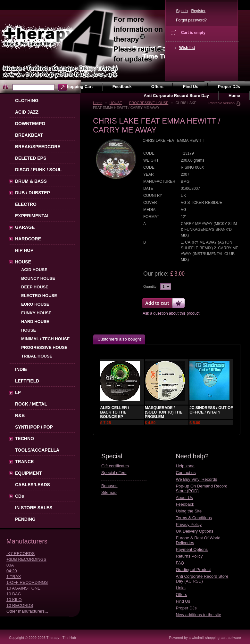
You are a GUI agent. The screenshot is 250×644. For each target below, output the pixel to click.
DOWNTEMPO (30, 124)
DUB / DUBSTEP (33, 193)
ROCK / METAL (31, 404)
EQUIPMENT (28, 473)
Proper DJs (186, 608)
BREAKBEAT (29, 135)
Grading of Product (193, 570)
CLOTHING (27, 101)
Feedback (185, 504)
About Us (184, 498)
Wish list (187, 48)
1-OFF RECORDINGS (27, 582)
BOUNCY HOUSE (38, 278)
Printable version (221, 103)
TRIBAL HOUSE (37, 356)
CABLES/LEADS (33, 485)
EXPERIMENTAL (33, 216)
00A (10, 565)
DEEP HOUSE (35, 287)
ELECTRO (26, 204)
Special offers (114, 473)
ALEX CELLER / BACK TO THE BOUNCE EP (114, 412)
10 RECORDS (20, 605)
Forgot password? (191, 20)
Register (198, 11)
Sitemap (109, 492)
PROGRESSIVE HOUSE (149, 103)
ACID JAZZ (27, 112)
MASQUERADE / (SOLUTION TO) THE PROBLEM (164, 412)
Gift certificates (115, 466)
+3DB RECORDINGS (26, 559)
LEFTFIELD (27, 381)
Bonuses (109, 486)
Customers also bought (119, 339)
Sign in (182, 11)
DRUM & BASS (31, 181)
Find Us (183, 601)
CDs (20, 496)
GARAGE (25, 227)
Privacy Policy (189, 524)
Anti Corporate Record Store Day (176, 96)
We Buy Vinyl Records (196, 479)
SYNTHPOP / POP (34, 427)
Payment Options (192, 549)
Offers (181, 595)
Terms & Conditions (194, 518)
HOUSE (116, 103)
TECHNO (25, 439)
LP (18, 392)
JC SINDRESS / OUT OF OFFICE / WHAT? (211, 410)
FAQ (180, 563)
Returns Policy (189, 556)
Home (98, 103)
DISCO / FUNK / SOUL (38, 170)
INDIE (21, 369)
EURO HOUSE (35, 304)
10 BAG (14, 594)
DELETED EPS (31, 158)
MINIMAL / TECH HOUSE (45, 339)
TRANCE (24, 462)
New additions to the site (198, 615)
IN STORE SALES (34, 508)
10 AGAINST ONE (23, 588)
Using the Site (189, 511)
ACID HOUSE (34, 270)
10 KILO (14, 600)
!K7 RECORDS (21, 554)
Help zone (185, 466)
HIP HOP (24, 250)
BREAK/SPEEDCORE (38, 147)
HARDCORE (28, 239)
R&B (20, 415)
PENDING (25, 519)
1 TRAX (14, 577)
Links (180, 588)
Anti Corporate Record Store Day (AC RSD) (202, 579)
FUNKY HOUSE (36, 313)
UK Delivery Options (194, 531)
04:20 (12, 571)
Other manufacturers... (27, 611)
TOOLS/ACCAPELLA (37, 450)
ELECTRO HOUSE (39, 296)
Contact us (186, 473)
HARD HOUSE (35, 322)
